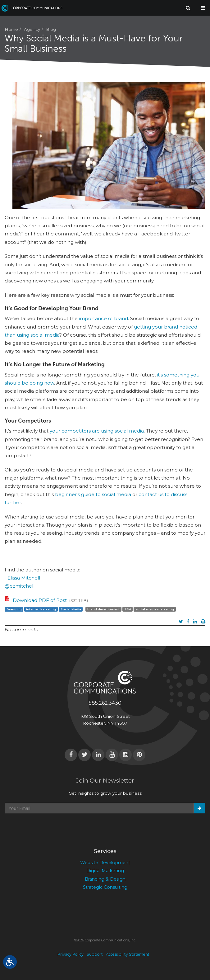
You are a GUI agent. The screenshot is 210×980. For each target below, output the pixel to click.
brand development (103, 609)
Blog (51, 29)
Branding (14, 609)
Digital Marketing (105, 871)
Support (95, 954)
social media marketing (155, 609)
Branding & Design (105, 879)
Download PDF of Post (40, 600)
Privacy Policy (71, 954)
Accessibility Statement (128, 954)
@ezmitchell (20, 586)
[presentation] (52, 829)
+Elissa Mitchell (22, 578)
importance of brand (103, 318)
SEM (128, 609)
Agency (32, 29)
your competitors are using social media (97, 431)
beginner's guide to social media (93, 494)
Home (11, 29)
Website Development (105, 863)
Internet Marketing (41, 609)
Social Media (71, 609)
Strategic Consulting (105, 887)
